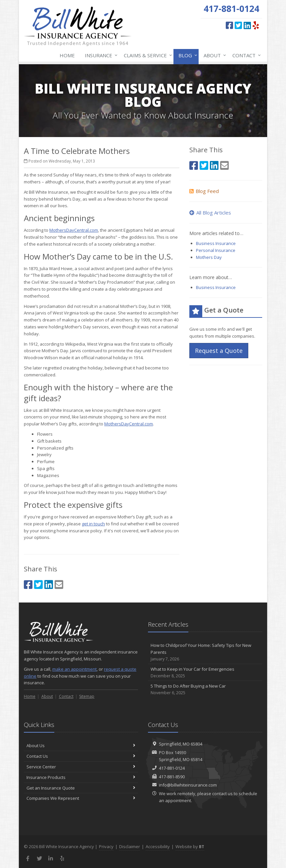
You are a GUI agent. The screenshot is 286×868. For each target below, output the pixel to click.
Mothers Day (209, 257)
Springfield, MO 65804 (181, 744)
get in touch (93, 524)
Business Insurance (216, 243)
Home (67, 55)
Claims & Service (147, 55)
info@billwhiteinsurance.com (188, 785)
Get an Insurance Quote (81, 788)
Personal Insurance (216, 250)
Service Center (81, 767)
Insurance (100, 55)
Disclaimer (130, 846)
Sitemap (87, 696)
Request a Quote (219, 351)
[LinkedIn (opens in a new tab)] (247, 25)
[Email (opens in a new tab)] (59, 584)
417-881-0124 (172, 768)
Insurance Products (81, 777)
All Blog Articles (210, 213)
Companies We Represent (81, 798)
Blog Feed (204, 191)
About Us (81, 746)
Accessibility (158, 846)
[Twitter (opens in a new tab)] (238, 25)
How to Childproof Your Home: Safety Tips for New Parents (205, 652)
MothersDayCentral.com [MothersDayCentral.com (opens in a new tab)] (74, 230)
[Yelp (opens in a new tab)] (256, 25)
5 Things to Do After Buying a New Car (205, 689)
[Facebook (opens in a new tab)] (229, 25)
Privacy (106, 846)
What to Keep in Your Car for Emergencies (205, 673)
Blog (187, 55)
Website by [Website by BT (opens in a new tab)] (190, 846)
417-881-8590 (172, 777)
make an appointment (74, 669)
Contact (245, 55)
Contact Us (81, 756)
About (214, 55)
